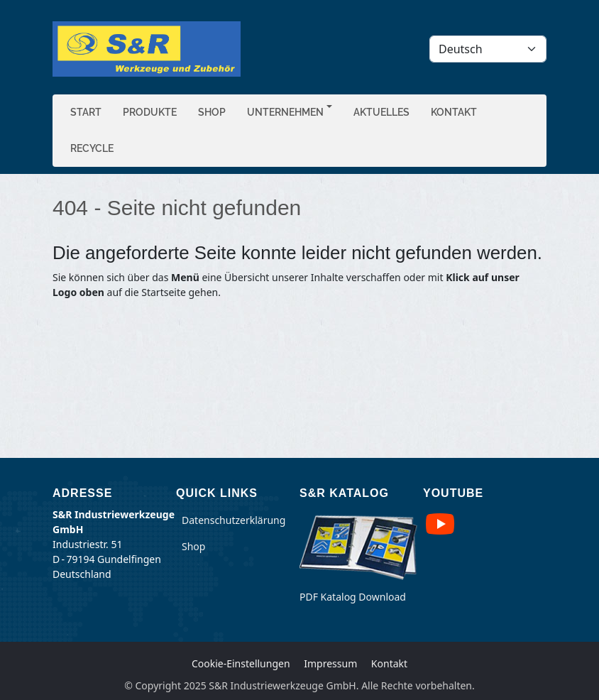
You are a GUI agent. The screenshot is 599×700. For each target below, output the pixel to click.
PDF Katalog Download (353, 597)
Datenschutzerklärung (233, 520)
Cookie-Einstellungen (241, 663)
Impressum (330, 663)
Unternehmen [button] (285, 112)
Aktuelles (381, 112)
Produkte (150, 112)
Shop (212, 112)
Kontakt (454, 112)
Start (86, 112)
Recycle (92, 148)
